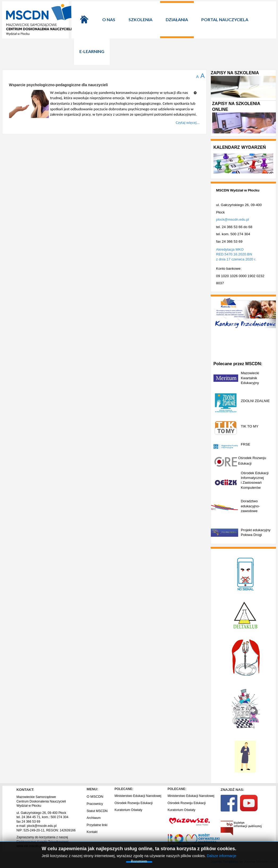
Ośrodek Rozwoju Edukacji (133, 803)
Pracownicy (95, 804)
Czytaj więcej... (188, 123)
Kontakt (92, 832)
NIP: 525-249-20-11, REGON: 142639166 (46, 830)
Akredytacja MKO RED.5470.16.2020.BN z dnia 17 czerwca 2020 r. (236, 254)
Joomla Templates (224, 862)
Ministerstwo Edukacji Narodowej (138, 796)
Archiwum (94, 818)
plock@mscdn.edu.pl (233, 219)
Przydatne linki (97, 825)
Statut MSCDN (97, 811)
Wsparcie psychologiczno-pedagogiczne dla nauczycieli (59, 85)
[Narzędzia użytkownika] (197, 91)
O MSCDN (95, 797)
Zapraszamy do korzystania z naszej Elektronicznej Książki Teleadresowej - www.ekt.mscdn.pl (43, 842)
